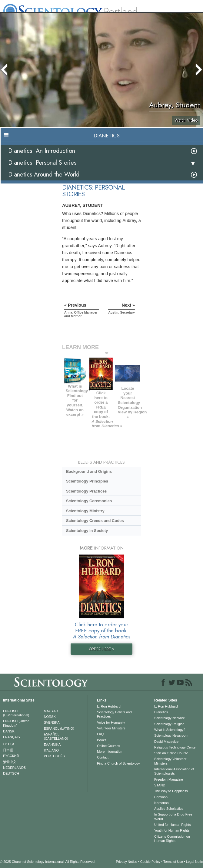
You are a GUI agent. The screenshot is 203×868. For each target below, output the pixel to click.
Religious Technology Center (175, 747)
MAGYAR (51, 711)
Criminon (161, 797)
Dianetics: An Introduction (42, 151)
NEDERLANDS (14, 768)
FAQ (100, 734)
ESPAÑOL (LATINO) (59, 728)
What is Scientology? (170, 730)
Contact (103, 757)
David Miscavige (166, 742)
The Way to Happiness (171, 791)
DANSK (9, 731)
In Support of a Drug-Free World (173, 816)
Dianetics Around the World (44, 175)
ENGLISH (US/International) (16, 713)
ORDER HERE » (101, 649)
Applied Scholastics (169, 809)
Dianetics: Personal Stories (42, 163)
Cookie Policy (150, 862)
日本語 (8, 750)
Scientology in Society (87, 531)
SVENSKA (52, 722)
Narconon (161, 803)
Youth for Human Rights (172, 830)
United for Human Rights (172, 825)
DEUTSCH (11, 773)
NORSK (50, 717)
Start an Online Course (171, 753)
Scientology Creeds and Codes (95, 521)
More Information (110, 752)
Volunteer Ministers (111, 728)
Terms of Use (173, 862)
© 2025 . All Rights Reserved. (48, 862)
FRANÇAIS (12, 737)
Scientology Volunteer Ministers (170, 761)
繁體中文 (10, 762)
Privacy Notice (126, 862)
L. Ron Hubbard (109, 706)
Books (102, 740)
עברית (9, 744)
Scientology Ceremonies (89, 501)
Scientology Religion (169, 724)
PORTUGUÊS (54, 756)
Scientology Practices (87, 491)
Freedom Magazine (169, 779)
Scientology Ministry (85, 511)
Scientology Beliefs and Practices (114, 714)
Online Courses (108, 746)
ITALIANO (51, 750)
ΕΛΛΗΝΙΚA (52, 745)
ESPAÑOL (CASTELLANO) (56, 736)
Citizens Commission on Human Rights (172, 839)
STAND (160, 785)
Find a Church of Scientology (118, 763)
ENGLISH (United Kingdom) (16, 723)
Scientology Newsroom (171, 735)
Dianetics (161, 712)
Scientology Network (169, 718)
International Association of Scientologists (174, 771)
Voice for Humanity (111, 722)
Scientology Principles (87, 481)
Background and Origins (89, 471)
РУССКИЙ (11, 756)
